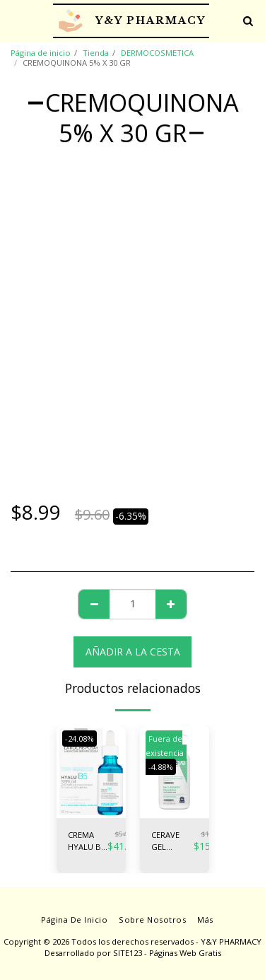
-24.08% (79, 739)
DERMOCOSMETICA (157, 53)
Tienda (96, 53)
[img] (91, 772)
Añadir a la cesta (133, 652)
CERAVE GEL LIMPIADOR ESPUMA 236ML (172, 841)
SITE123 (128, 953)
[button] (16, 20)
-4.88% (161, 767)
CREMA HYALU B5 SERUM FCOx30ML (88, 841)
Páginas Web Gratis (185, 953)
